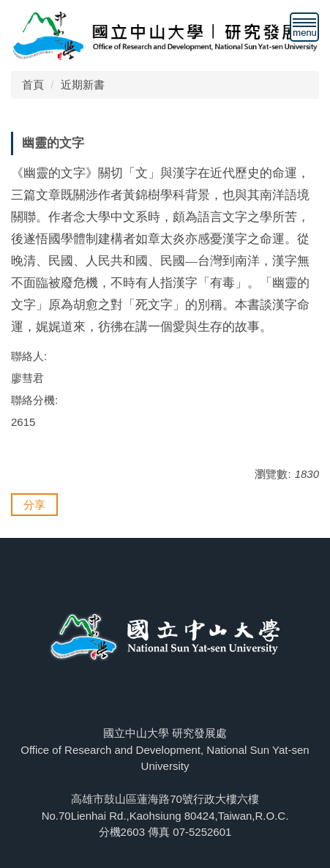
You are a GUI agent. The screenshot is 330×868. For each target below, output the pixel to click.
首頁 (33, 85)
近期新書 (83, 85)
